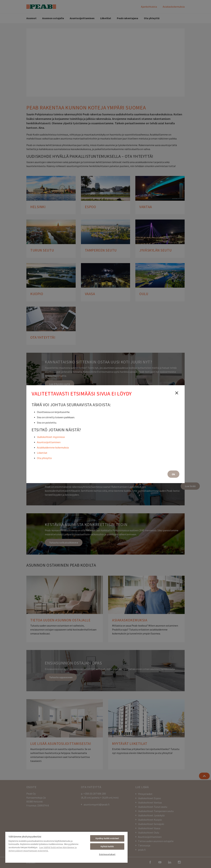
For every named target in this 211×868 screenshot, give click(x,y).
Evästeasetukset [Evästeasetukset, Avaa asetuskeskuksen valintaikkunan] (107, 854)
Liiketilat (42, 453)
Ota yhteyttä (44, 458)
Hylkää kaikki (107, 846)
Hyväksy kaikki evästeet (107, 838)
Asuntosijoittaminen (49, 442)
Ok (173, 474)
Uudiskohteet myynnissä (51, 437)
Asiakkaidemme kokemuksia (53, 447)
